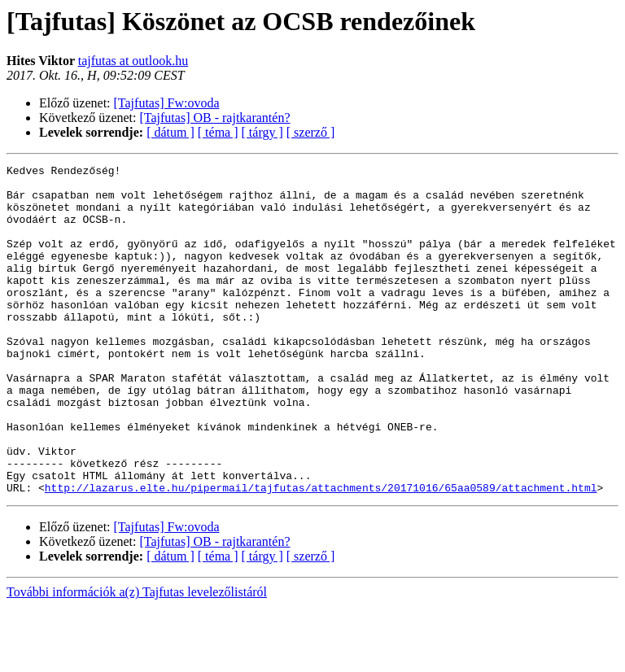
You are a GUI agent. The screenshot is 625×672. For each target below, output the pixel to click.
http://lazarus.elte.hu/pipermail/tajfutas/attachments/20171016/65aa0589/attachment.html (321, 553)
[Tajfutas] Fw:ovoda (167, 103)
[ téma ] (218, 132)
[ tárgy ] (262, 132)
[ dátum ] (170, 132)
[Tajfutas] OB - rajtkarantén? (215, 118)
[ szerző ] (311, 132)
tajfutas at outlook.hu (133, 61)
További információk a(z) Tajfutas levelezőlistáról (137, 658)
